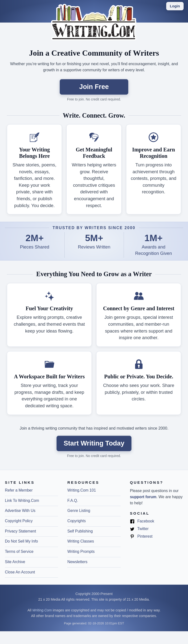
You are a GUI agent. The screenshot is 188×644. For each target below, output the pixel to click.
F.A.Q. (73, 501)
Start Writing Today (94, 443)
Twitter (139, 529)
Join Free (94, 87)
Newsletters (77, 562)
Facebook (142, 521)
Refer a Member (19, 490)
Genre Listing (79, 511)
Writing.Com (42, 610)
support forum (143, 497)
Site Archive (15, 562)
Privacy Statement (20, 531)
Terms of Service (19, 551)
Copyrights (76, 521)
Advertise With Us (20, 511)
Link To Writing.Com (22, 501)
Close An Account (20, 572)
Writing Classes (81, 541)
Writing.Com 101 (82, 490)
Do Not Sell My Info (21, 541)
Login (175, 6)
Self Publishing (80, 531)
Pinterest (141, 537)
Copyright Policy (19, 521)
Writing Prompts (81, 551)
